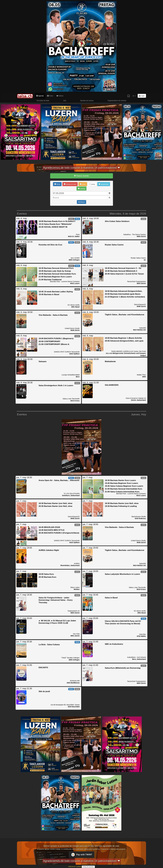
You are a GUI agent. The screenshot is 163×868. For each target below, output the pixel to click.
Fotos (50, 96)
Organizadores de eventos (117, 101)
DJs (65, 101)
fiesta (57, 184)
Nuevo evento (81, 176)
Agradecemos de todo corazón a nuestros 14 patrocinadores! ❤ (81, 168)
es (134, 96)
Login (142, 96)
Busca (81, 202)
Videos (60, 96)
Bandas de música (87, 101)
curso (92, 184)
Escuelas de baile (43, 101)
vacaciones (104, 184)
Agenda (40, 96)
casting (81, 189)
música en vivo (70, 184)
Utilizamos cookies (75, 867)
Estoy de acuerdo (88, 867)
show (83, 184)
